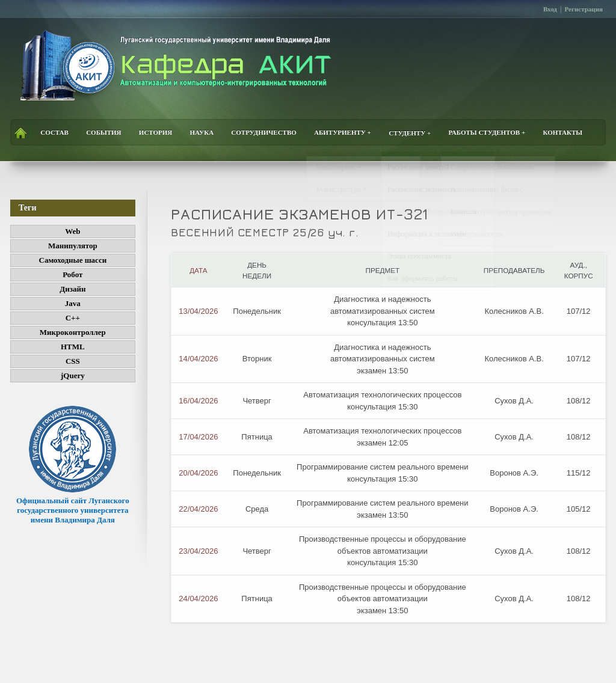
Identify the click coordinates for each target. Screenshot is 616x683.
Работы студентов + (487, 133)
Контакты (562, 133)
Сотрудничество (264, 133)
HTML (73, 347)
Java (73, 303)
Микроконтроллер (73, 332)
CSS (73, 361)
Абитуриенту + (343, 133)
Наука (202, 133)
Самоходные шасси (73, 260)
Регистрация (584, 9)
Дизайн (72, 289)
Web (72, 231)
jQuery (73, 375)
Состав (54, 133)
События (103, 133)
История (156, 133)
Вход (550, 9)
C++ (73, 318)
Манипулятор (73, 246)
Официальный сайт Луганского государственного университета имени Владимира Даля (73, 505)
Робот (72, 274)
